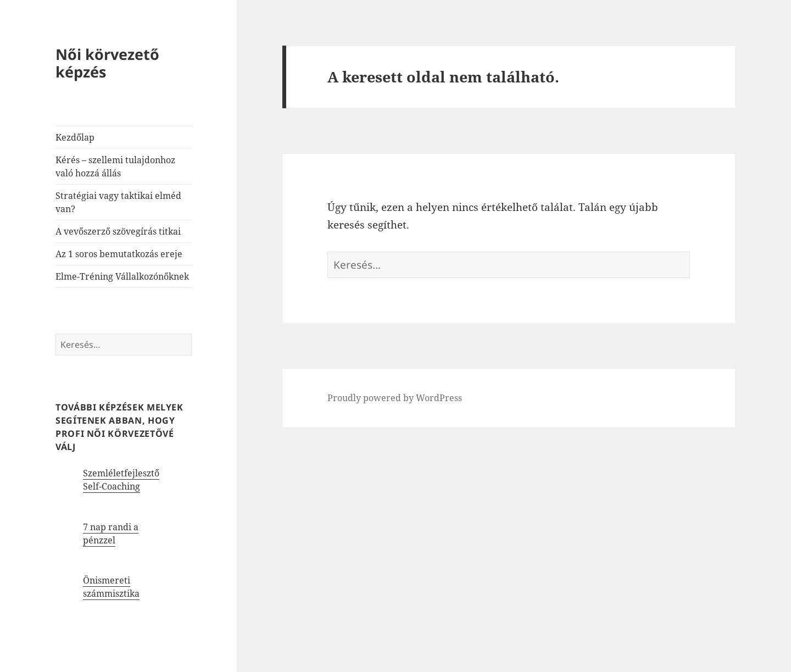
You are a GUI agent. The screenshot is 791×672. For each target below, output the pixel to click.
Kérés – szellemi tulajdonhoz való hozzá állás (115, 166)
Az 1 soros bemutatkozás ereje (119, 254)
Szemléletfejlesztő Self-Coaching (121, 480)
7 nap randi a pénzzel (111, 534)
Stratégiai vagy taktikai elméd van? (118, 202)
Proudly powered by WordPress (395, 398)
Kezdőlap (75, 137)
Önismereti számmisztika (111, 587)
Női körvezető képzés (107, 63)
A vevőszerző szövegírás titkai (118, 231)
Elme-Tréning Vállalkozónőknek (122, 276)
